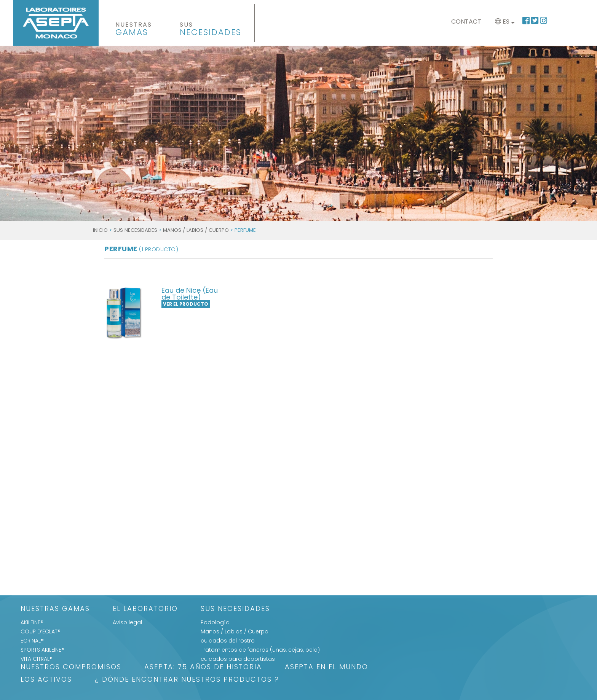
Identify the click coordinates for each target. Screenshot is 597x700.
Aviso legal (127, 622)
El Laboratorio (145, 609)
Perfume (141, 249)
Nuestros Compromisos (71, 667)
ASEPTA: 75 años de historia (203, 667)
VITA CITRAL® (37, 659)
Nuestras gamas (55, 609)
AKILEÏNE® (32, 622)
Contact (466, 22)
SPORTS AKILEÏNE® (42, 650)
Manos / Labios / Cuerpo (196, 230)
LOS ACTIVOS (46, 680)
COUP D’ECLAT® (41, 631)
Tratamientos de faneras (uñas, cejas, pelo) (260, 650)
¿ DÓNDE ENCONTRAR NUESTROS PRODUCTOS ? (187, 680)
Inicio (100, 230)
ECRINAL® (32, 641)
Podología (215, 622)
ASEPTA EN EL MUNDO (326, 667)
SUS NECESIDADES (135, 230)
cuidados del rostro (228, 641)
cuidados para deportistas (238, 659)
